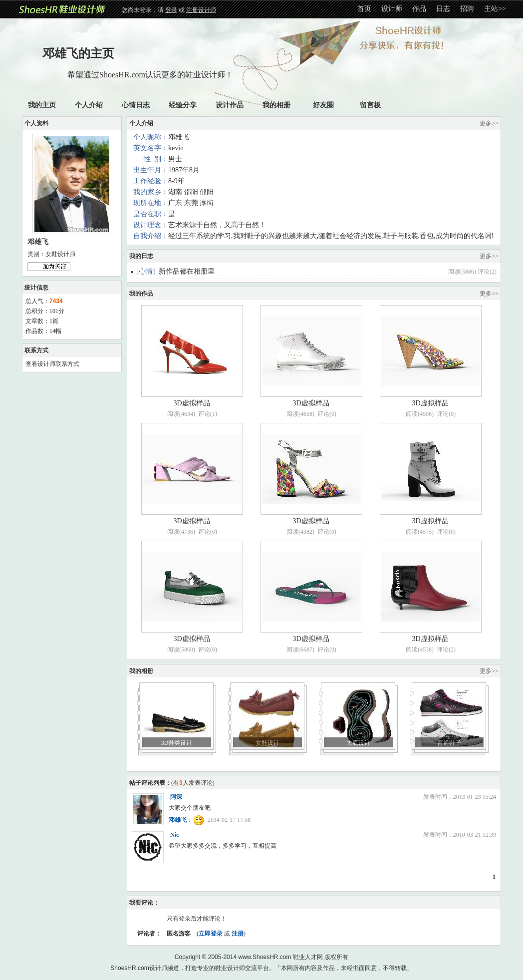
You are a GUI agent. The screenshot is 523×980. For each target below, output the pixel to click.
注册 (238, 934)
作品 (419, 9)
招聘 (467, 9)
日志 (443, 9)
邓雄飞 (178, 820)
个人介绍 (89, 105)
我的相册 (276, 105)
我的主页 (42, 105)
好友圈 (323, 105)
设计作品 (230, 105)
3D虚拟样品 (191, 403)
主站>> (495, 9)
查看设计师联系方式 (52, 364)
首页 (364, 9)
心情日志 (136, 105)
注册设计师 (201, 10)
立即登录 (211, 934)
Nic (174, 835)
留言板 (370, 105)
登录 (171, 10)
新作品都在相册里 (187, 271)
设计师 (392, 9)
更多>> (489, 123)
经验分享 (183, 105)
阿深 (176, 797)
